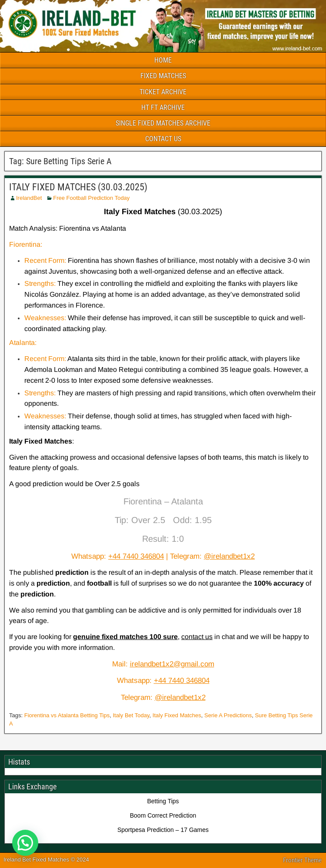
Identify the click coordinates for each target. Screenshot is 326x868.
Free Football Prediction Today (91, 198)
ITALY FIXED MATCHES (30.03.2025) (78, 187)
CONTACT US (163, 139)
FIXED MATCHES (163, 76)
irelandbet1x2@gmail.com (172, 664)
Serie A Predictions (228, 715)
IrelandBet (29, 198)
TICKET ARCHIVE (163, 92)
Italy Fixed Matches (177, 715)
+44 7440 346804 (136, 556)
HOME (163, 60)
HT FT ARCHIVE (163, 108)
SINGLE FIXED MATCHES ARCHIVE (163, 123)
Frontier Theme (302, 860)
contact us (197, 637)
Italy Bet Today (131, 715)
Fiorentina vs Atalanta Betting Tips (67, 715)
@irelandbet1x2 (229, 556)
